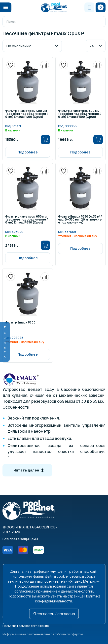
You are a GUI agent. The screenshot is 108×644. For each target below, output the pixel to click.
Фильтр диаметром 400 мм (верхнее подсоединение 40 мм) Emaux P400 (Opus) (27, 114)
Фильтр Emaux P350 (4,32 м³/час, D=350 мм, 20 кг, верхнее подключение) (80, 220)
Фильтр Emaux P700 (20, 323)
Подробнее (28, 152)
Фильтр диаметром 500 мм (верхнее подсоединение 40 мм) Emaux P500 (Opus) (80, 114)
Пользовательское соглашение (26, 626)
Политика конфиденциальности (68, 599)
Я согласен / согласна (54, 614)
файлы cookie (56, 576)
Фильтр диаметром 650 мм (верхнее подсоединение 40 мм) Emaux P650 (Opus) (27, 220)
